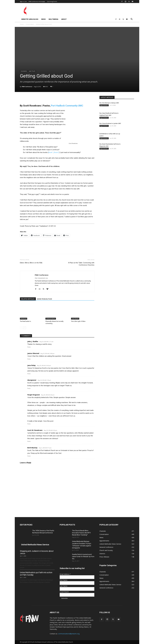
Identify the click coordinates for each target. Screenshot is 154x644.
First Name (64, 580)
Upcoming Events (52, 1)
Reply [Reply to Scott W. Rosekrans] (29, 441)
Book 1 (51, 152)
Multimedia (53, 19)
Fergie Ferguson (34, 395)
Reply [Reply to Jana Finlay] (29, 374)
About (64, 19)
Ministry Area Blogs (30, 19)
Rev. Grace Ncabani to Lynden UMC (110, 123)
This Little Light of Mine (78, 321)
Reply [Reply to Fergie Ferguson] (29, 424)
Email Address (65, 574)
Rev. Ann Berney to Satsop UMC (109, 103)
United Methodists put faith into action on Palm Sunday (36, 574)
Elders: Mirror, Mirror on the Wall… (31, 263)
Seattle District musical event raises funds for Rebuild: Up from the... (83, 557)
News (43, 19)
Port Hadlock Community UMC (67, 106)
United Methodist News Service (35, 545)
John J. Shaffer (33, 341)
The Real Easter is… (26, 321)
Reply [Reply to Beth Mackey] (29, 456)
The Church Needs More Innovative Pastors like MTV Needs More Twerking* (81, 533)
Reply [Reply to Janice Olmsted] (29, 359)
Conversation (30, 24)
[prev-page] (21, 328)
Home (22, 24)
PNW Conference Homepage (37, 1)
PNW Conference (27, 87)
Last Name (64, 586)
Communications (51, 319)
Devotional (24, 319)
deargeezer (32, 380)
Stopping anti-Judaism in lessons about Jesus (37, 552)
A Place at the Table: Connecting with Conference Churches (81, 264)
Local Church (32, 71)
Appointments (104, 105)
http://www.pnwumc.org (41, 278)
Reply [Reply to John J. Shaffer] (29, 347)
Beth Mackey (32, 448)
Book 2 (57, 152)
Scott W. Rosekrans (35, 430)
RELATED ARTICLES (28, 299)
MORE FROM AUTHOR (45, 299)
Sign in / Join (23, 1)
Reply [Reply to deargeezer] (29, 388)
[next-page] (25, 328)
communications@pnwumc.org (69, 634)
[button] (132, 19)
